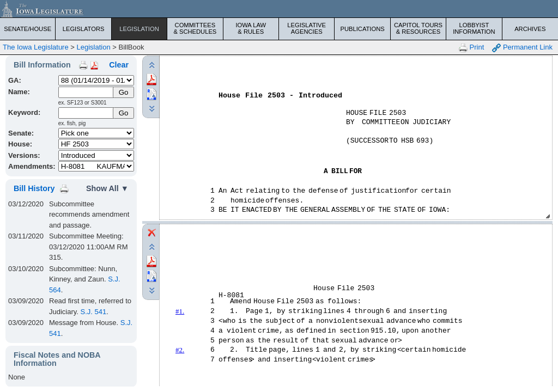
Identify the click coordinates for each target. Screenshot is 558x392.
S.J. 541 (94, 312)
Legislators (84, 29)
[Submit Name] (123, 92)
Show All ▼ (107, 188)
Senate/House (28, 29)
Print (471, 48)
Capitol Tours (418, 28)
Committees (195, 28)
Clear (119, 65)
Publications (362, 29)
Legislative (307, 28)
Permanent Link (522, 48)
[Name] (86, 92)
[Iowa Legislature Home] (279, 9)
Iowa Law (251, 28)
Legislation (139, 29)
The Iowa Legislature (36, 47)
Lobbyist (474, 28)
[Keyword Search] (86, 113)
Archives (530, 29)
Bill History (34, 188)
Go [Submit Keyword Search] (124, 113)
